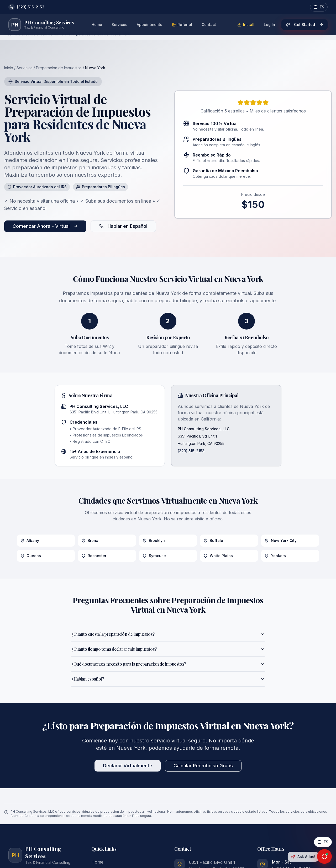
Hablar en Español (123, 226)
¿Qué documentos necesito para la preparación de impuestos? (168, 664)
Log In (269, 25)
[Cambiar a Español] (323, 842)
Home (97, 25)
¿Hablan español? (168, 679)
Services (119, 25)
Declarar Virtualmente (128, 766)
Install (246, 25)
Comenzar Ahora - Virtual (45, 226)
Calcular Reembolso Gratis (203, 766)
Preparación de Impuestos (59, 68)
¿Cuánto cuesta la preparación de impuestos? (168, 634)
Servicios (25, 68)
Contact (209, 25)
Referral (182, 25)
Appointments (149, 25)
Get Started (304, 25)
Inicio (9, 68)
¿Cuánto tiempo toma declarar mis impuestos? (168, 649)
